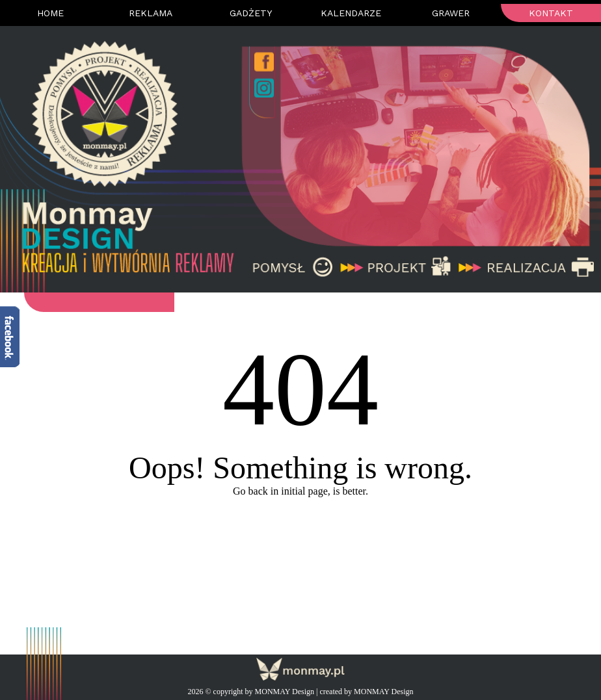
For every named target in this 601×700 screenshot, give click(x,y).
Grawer (451, 13)
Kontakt (551, 13)
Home (50, 13)
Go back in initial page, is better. (300, 491)
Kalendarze (351, 13)
